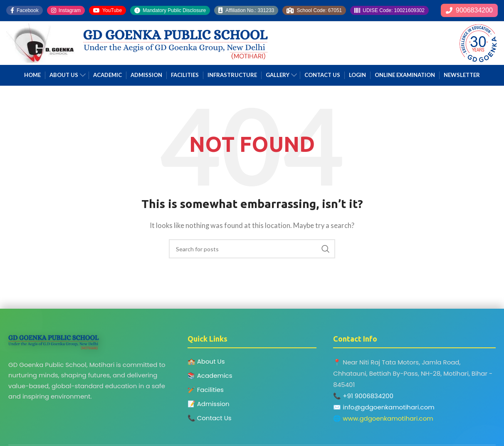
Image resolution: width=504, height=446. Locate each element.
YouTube (107, 10)
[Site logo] (41, 42)
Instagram (66, 10)
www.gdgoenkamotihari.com (388, 418)
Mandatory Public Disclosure (170, 10)
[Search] (252, 249)
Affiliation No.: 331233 (246, 10)
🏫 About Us (206, 361)
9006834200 (469, 10)
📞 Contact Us (210, 418)
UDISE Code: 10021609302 (389, 10)
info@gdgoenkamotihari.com (388, 407)
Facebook (25, 10)
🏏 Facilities (206, 390)
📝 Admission (209, 404)
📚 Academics (210, 375)
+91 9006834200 (368, 396)
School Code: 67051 (314, 10)
